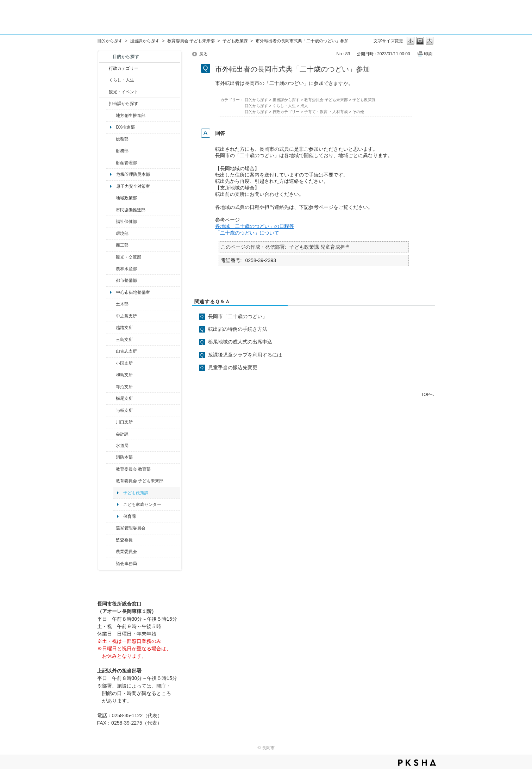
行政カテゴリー (124, 68)
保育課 (130, 516)
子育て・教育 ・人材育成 (326, 112)
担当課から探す (145, 41)
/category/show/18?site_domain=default (104, 92)
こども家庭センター (142, 504)
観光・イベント (124, 92)
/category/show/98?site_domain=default (111, 351)
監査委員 (124, 540)
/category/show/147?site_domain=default (111, 446)
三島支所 (124, 340)
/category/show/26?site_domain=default (111, 210)
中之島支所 (126, 316)
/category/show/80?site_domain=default (111, 398)
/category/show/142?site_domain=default (111, 328)
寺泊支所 (124, 387)
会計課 (122, 434)
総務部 (122, 139)
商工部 (122, 245)
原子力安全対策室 (133, 186)
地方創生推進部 (131, 116)
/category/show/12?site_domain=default (104, 80)
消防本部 (124, 457)
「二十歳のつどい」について (247, 233)
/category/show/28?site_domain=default (111, 304)
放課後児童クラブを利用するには (245, 355)
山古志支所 (126, 351)
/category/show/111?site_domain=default (111, 528)
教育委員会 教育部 (133, 469)
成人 (304, 106)
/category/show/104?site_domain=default (111, 198)
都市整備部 (126, 280)
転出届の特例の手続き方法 (238, 329)
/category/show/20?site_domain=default (111, 257)
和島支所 (124, 375)
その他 (358, 112)
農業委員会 (126, 552)
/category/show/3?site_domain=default (104, 68)
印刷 (428, 54)
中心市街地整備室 (133, 292)
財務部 (122, 151)
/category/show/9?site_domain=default (104, 104)
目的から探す (110, 41)
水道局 (122, 446)
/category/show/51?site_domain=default (111, 481)
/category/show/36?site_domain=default (111, 245)
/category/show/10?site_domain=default (111, 139)
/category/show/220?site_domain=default (111, 540)
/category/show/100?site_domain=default (111, 116)
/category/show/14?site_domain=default (111, 222)
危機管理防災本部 (133, 174)
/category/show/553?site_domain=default (111, 163)
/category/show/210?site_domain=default (111, 434)
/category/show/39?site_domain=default (111, 469)
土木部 (122, 304)
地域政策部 (126, 198)
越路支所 (124, 328)
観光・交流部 (129, 257)
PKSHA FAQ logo (417, 763)
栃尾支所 (124, 398)
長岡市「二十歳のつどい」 (238, 316)
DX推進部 (126, 127)
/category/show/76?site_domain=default (111, 269)
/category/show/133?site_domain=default (111, 422)
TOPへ (427, 394)
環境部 (122, 234)
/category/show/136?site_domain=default (111, 410)
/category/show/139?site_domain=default (111, 375)
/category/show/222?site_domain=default (111, 552)
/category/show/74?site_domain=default (111, 363)
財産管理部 (126, 163)
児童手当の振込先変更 (233, 367)
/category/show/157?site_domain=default (111, 564)
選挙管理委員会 (131, 528)
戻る (204, 54)
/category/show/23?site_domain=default (111, 234)
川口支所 (124, 422)
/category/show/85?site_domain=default (111, 457)
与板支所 (124, 410)
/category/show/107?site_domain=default (111, 316)
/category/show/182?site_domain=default (111, 280)
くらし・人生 (121, 80)
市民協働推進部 (131, 210)
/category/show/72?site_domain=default (111, 151)
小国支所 (124, 363)
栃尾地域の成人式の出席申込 (240, 342)
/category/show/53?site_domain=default (111, 340)
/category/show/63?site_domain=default (111, 387)
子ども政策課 (235, 41)
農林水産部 (126, 269)
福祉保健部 (126, 222)
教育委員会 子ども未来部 (191, 41)
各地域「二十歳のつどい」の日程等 (255, 226)
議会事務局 (126, 564)
